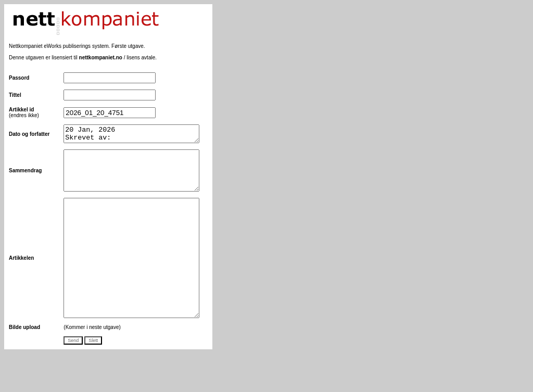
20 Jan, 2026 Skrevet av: (132, 135)
